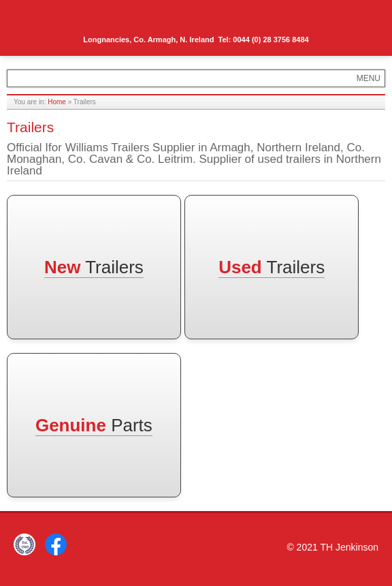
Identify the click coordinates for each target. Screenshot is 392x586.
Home (57, 102)
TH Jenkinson (68, 20)
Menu (362, 18)
